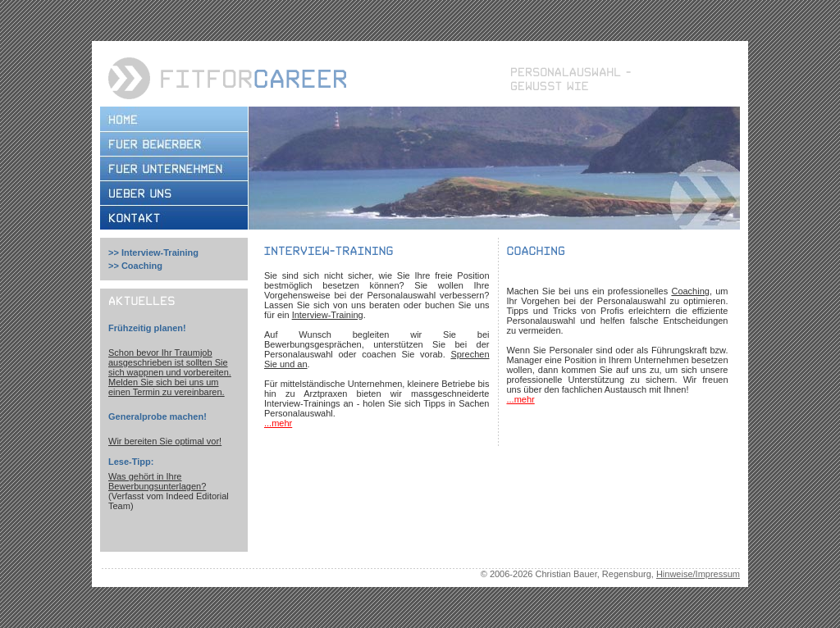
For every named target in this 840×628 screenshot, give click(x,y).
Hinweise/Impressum (698, 574)
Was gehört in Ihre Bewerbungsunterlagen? (157, 481)
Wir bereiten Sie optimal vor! (165, 441)
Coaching (142, 266)
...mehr (278, 423)
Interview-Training (160, 253)
